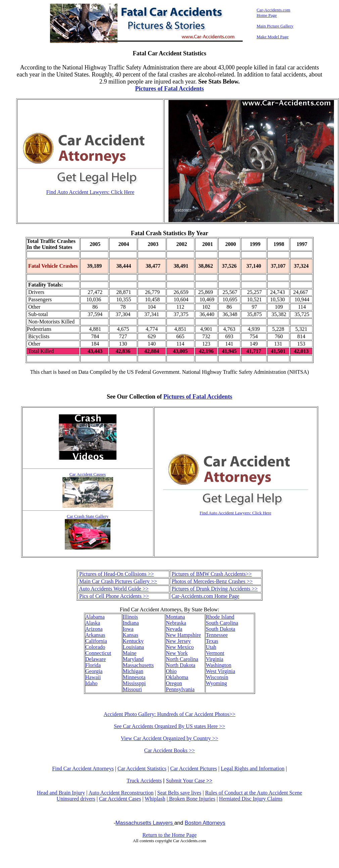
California (96, 641)
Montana (175, 617)
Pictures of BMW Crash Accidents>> (212, 574)
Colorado (95, 647)
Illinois (130, 617)
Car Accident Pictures (194, 769)
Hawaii (93, 677)
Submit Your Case (189, 781)
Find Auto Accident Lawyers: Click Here (90, 192)
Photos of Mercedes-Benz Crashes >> (212, 581)
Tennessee (217, 635)
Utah (211, 647)
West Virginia (220, 671)
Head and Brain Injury (61, 793)
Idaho (91, 683)
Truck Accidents (144, 781)
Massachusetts (138, 665)
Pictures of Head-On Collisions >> (116, 574)
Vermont (215, 653)
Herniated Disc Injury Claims (251, 799)
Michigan (133, 671)
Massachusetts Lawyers (145, 823)
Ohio (171, 671)
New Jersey (178, 641)
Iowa (128, 629)
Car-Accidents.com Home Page (205, 596)
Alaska (93, 623)
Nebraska (176, 623)
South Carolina (222, 623)
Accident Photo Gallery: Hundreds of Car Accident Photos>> (170, 714)
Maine (130, 653)
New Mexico (180, 647)
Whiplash (155, 799)
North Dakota (181, 665)
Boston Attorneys (205, 823)
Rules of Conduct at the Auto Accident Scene (254, 793)
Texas (212, 641)
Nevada (174, 629)
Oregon (174, 683)
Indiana (131, 623)
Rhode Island (220, 617)
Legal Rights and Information (253, 769)
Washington (219, 665)
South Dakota (221, 629)
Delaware (95, 659)
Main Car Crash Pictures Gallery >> (118, 581)
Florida (93, 665)
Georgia (94, 671)
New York (177, 653)
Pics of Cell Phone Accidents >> (114, 596)
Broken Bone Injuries (192, 799)
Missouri (132, 689)
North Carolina (182, 659)
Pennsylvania (180, 689)
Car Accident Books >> (170, 750)
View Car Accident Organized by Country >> (170, 738)
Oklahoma (177, 677)
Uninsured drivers (76, 799)
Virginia (214, 659)
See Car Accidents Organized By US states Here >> (169, 726)
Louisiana (133, 647)
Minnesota (134, 677)
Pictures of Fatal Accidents (169, 89)
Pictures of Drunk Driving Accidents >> (215, 589)
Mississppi (134, 683)
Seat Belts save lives (179, 793)
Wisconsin (217, 677)
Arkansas (95, 635)
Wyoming (216, 683)
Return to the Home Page (169, 835)
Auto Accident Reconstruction (121, 793)
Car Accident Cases (120, 799)
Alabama (95, 617)
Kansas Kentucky (133, 638)
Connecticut (98, 653)
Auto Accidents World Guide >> (114, 589)
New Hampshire (183, 635)
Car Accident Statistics (142, 769)
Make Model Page (272, 37)
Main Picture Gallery (275, 26)
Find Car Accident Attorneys (83, 769)
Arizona (94, 629)
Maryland (133, 659)
